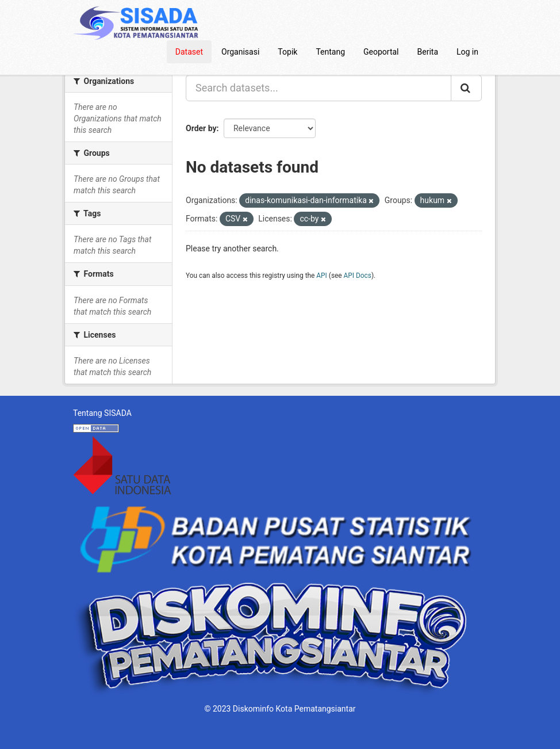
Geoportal (381, 52)
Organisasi (240, 52)
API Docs (358, 276)
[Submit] (466, 88)
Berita (428, 52)
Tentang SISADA (102, 413)
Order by (201, 128)
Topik (287, 52)
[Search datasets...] (319, 88)
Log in (467, 52)
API (322, 276)
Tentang (330, 52)
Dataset (189, 52)
